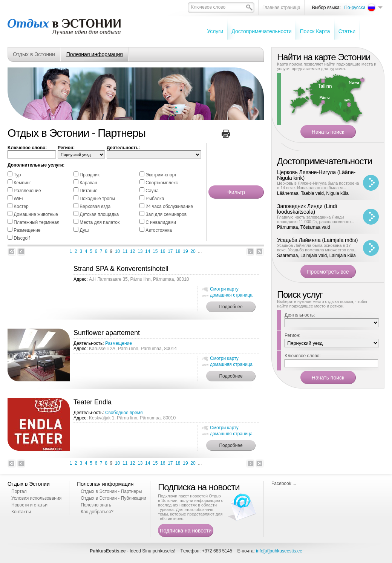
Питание (88, 191)
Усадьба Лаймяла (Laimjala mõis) (317, 240)
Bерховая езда (95, 207)
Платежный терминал (36, 222)
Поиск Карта (315, 31)
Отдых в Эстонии (34, 54)
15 (155, 251)
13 (140, 251)
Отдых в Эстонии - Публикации (113, 498)
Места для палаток (100, 222)
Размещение (27, 230)
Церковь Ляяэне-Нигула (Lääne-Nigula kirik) (316, 175)
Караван (88, 183)
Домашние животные (36, 214)
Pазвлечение (27, 191)
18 (178, 251)
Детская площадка (99, 214)
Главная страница (281, 8)
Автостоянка (159, 230)
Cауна (152, 191)
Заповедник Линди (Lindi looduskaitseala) (307, 209)
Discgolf (22, 238)
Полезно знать (96, 505)
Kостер (21, 207)
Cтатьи (347, 31)
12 (132, 251)
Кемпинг (22, 183)
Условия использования (36, 498)
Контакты (21, 512)
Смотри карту (224, 289)
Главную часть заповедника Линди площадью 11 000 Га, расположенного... (315, 219)
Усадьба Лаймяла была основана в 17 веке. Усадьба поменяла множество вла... (317, 248)
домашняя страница (231, 295)
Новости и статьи (29, 505)
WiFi (18, 199)
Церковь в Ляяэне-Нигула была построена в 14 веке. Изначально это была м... (318, 185)
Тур (17, 175)
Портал (19, 491)
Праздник (90, 175)
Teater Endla (93, 402)
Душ (84, 230)
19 (185, 251)
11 (125, 251)
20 (193, 251)
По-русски (355, 8)
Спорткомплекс (162, 183)
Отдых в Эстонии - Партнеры (111, 491)
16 (163, 251)
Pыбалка (155, 199)
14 (148, 251)
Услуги (215, 31)
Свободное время (124, 413)
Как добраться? (97, 512)
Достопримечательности (261, 31)
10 (117, 251)
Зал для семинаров (166, 214)
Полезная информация (95, 54)
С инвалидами (161, 222)
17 (170, 251)
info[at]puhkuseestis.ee (279, 551)
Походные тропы (97, 199)
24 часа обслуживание (169, 207)
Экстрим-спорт (161, 175)
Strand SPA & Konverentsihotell (121, 269)
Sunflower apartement (107, 333)
